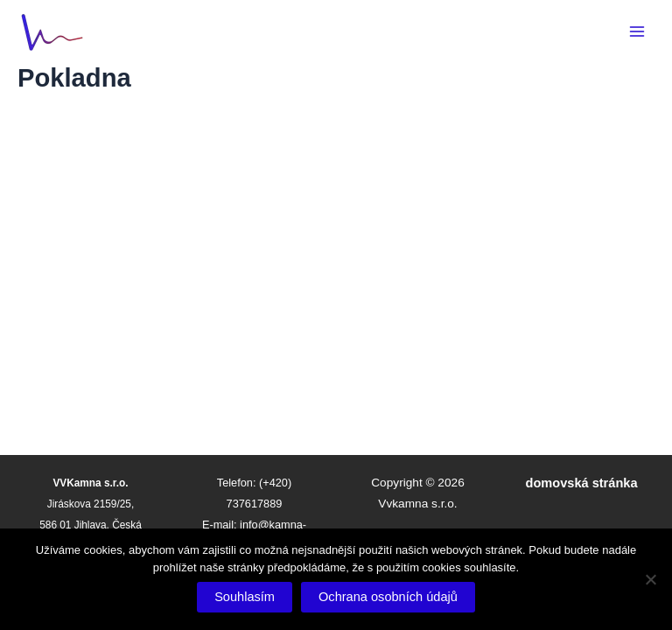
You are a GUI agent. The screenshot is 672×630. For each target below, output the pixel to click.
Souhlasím (245, 597)
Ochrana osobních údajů (388, 597)
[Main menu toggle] (637, 31)
